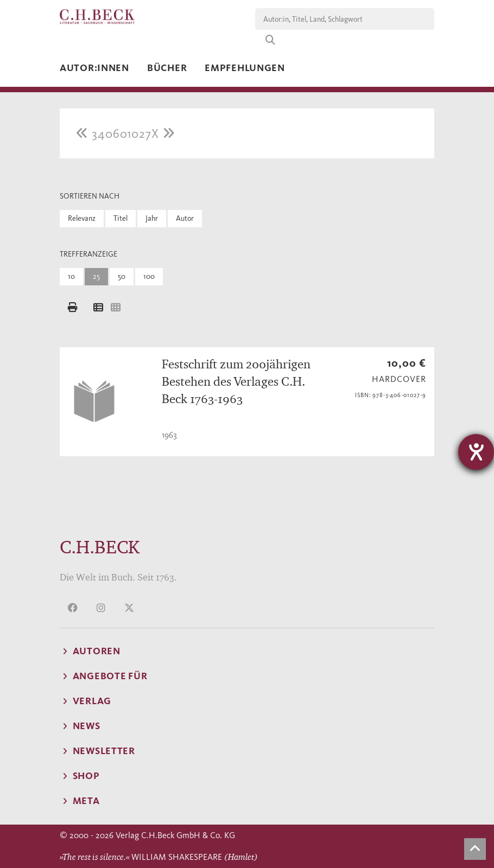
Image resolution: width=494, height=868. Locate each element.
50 (122, 276)
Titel (121, 218)
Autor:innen (94, 68)
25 (96, 276)
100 (149, 276)
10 (71, 276)
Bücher (167, 68)
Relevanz (82, 218)
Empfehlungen (245, 68)
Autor (185, 218)
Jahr (152, 218)
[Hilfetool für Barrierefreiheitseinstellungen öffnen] (476, 452)
